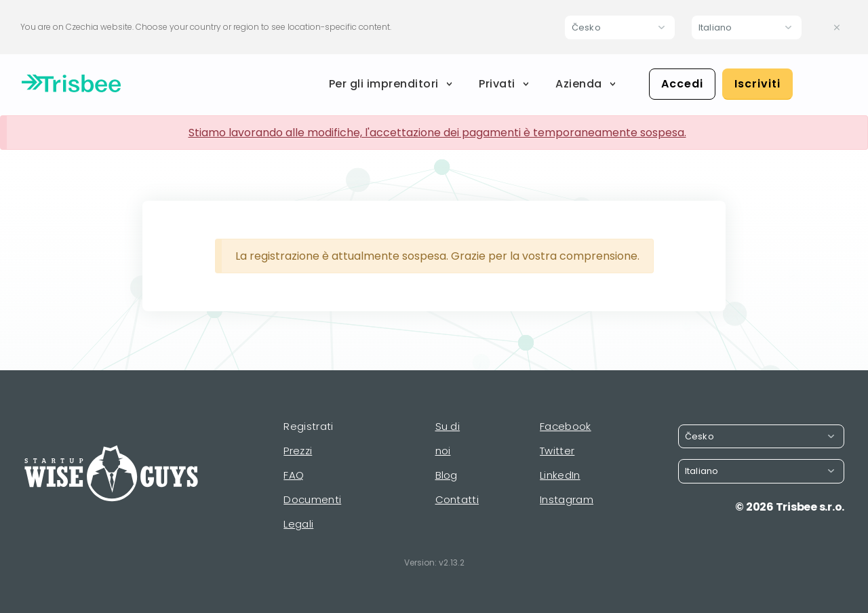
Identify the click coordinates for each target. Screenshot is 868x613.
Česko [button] (586, 27)
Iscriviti (757, 84)
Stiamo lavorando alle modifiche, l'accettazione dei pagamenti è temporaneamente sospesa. (437, 133)
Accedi (682, 84)
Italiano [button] (715, 27)
